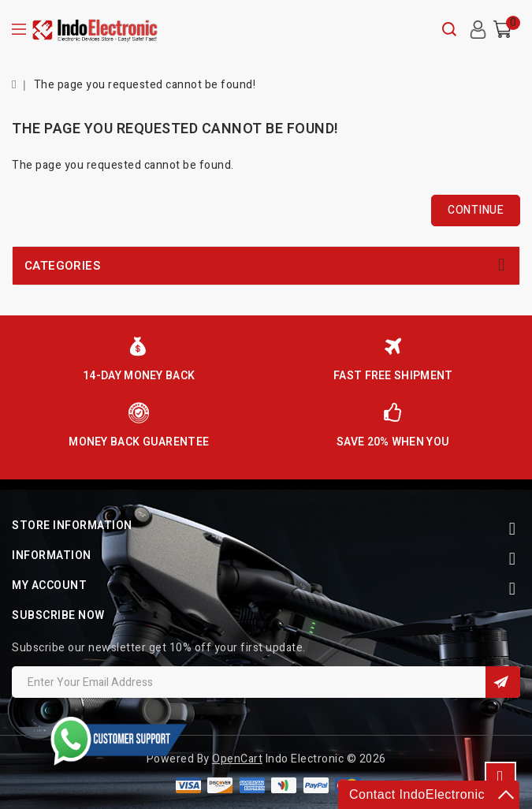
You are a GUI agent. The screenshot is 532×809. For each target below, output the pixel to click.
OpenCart (237, 759)
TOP (500, 777)
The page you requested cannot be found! (145, 85)
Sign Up (503, 682)
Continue (476, 210)
